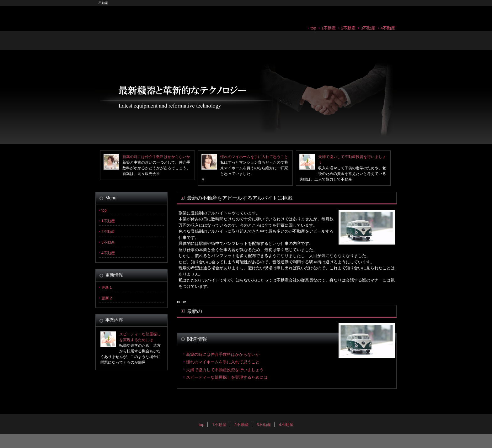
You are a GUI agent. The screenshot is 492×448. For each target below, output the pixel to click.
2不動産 (348, 28)
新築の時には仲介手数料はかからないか (156, 157)
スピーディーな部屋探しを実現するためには (227, 377)
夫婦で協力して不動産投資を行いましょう (225, 370)
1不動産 (329, 28)
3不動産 (368, 28)
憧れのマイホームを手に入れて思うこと (254, 157)
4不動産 (388, 28)
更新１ (107, 287)
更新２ (107, 298)
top (313, 28)
